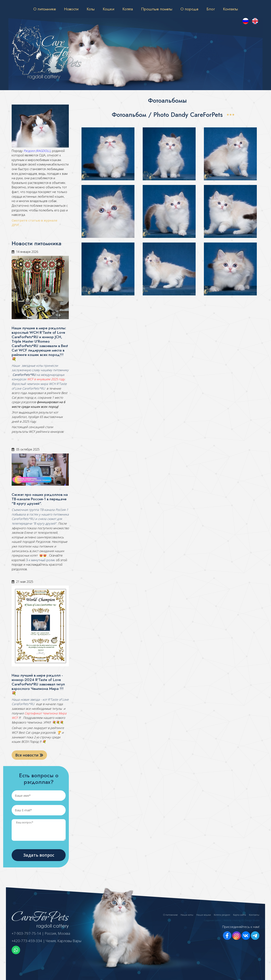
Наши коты (187, 915)
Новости (71, 9)
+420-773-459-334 (27, 941)
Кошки (109, 9)
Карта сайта (240, 915)
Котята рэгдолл (222, 915)
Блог (211, 9)
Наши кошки (204, 915)
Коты (91, 9)
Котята (128, 9)
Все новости (29, 755)
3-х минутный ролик (40, 560)
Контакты (230, 9)
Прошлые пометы (157, 9)
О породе (189, 9)
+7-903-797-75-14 (26, 933)
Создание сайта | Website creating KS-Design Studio (232, 920)
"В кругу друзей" (44, 523)
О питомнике (45, 9)
